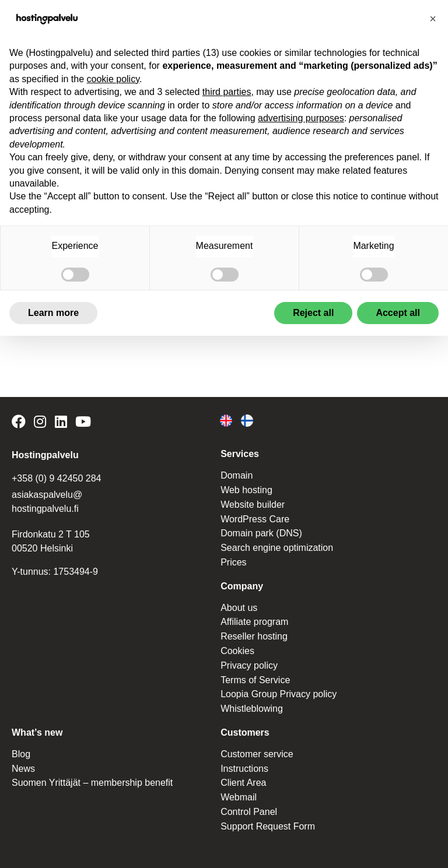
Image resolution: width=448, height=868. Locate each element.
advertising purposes (301, 118)
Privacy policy (249, 665)
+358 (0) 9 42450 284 (56, 478)
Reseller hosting (254, 636)
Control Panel (249, 812)
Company (242, 586)
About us (239, 608)
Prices (233, 562)
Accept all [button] (398, 313)
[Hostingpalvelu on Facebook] (21, 424)
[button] (433, 19)
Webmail (239, 797)
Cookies (237, 651)
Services (240, 454)
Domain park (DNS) (261, 533)
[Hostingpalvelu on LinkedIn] (61, 424)
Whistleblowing (252, 709)
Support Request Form (268, 826)
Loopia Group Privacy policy (279, 694)
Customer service (257, 754)
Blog (21, 754)
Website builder (253, 505)
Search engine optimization (277, 548)
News (23, 769)
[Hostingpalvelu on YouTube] (83, 424)
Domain (237, 475)
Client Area (243, 783)
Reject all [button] (313, 313)
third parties (227, 92)
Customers (245, 732)
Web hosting (246, 490)
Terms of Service (255, 680)
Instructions (244, 769)
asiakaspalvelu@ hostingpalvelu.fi (47, 502)
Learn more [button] (53, 313)
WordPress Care (255, 519)
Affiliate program (254, 622)
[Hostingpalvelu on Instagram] (40, 424)
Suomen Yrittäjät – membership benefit (92, 783)
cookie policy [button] (113, 79)
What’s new (37, 732)
